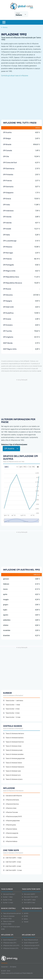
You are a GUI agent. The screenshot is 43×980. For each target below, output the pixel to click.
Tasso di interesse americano (14, 734)
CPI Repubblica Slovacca (13, 283)
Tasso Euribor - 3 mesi (11, 709)
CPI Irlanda (7, 217)
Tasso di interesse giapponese (14, 759)
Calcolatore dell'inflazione (12, 796)
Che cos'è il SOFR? (29, 894)
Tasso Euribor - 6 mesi (11, 713)
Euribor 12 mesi (7, 903)
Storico (4, 27)
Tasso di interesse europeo (13, 750)
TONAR (25, 922)
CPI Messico (8, 247)
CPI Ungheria (8, 337)
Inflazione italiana (10, 829)
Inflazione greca (10, 825)
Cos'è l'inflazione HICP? (30, 943)
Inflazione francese (10, 812)
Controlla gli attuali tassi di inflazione (15, 76)
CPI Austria (7, 132)
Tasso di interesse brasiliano (13, 738)
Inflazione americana (11, 800)
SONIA (25, 919)
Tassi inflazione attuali (30, 940)
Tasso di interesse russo (12, 771)
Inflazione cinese (10, 808)
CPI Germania (8, 187)
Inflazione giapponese (11, 821)
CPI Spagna (8, 301)
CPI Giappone (8, 193)
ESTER (25, 916)
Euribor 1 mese (7, 897)
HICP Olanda (8, 343)
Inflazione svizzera (10, 837)
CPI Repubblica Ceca (11, 277)
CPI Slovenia (8, 295)
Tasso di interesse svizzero (13, 779)
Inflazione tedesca (10, 841)
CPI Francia (7, 181)
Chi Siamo (13, 967)
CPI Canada (8, 150)
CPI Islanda (7, 223)
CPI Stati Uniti (8, 307)
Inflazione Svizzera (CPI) (10, 948)
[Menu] (4, 22)
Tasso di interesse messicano (14, 767)
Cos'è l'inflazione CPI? (9, 940)
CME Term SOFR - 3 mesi (12, 862)
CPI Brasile (7, 144)
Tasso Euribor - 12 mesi (12, 717)
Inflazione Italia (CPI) (9, 943)
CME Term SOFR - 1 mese (12, 858)
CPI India (6, 205)
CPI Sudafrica (8, 313)
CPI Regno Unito (9, 271)
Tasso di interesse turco (12, 775)
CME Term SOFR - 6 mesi (12, 866)
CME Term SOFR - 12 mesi (12, 870)
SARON (25, 913)
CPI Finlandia (8, 175)
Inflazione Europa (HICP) (31, 945)
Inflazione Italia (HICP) (30, 948)
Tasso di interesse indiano (13, 763)
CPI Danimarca (9, 169)
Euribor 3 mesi (7, 900)
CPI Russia (7, 289)
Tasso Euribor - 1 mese (12, 705)
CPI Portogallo (8, 265)
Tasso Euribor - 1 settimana (13, 701)
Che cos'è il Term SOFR (30, 897)
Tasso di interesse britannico (13, 742)
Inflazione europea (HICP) (13, 817)
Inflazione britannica (11, 804)
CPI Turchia (7, 331)
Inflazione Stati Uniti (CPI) (10, 945)
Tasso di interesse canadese (13, 754)
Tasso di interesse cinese (12, 746)
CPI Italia (6, 235)
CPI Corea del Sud (10, 163)
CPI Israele (7, 229)
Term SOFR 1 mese (29, 900)
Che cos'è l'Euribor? (8, 894)
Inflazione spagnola (11, 833)
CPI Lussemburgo (10, 241)
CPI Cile (6, 156)
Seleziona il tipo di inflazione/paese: (14, 445)
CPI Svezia (7, 319)
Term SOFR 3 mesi (29, 903)
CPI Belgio (7, 138)
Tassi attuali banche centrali (11, 913)
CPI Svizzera (8, 325)
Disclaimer (4, 967)
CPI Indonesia (8, 211)
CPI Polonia (7, 259)
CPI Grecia (7, 199)
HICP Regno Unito (10, 349)
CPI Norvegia (8, 253)
